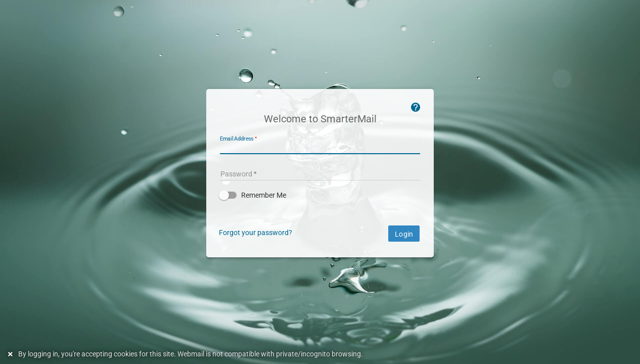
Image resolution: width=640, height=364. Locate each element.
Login (404, 234)
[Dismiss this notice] (12, 354)
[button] (320, 195)
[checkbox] (320, 195)
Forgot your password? (256, 233)
